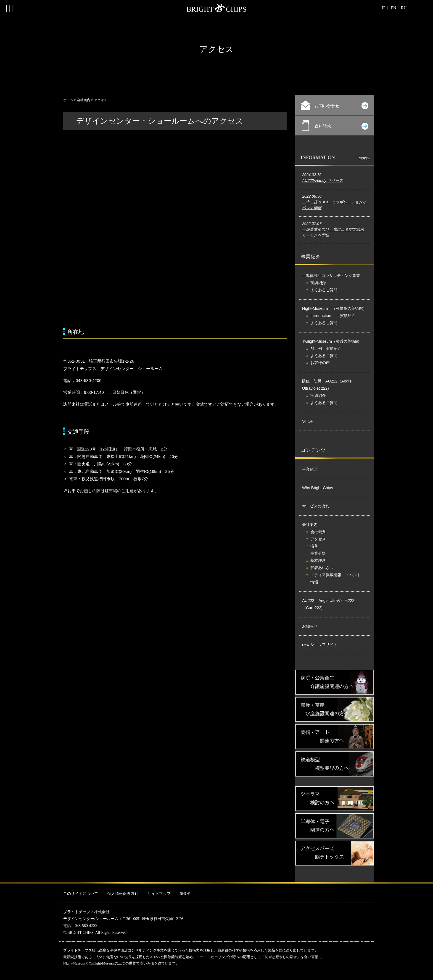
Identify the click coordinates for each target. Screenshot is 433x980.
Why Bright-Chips (318, 488)
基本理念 (318, 560)
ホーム (68, 100)
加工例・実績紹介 (326, 348)
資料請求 (335, 126)
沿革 (314, 546)
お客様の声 (320, 363)
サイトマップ (159, 894)
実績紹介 (318, 283)
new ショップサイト (320, 644)
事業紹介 (310, 469)
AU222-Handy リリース (323, 180)
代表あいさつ (322, 568)
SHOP (308, 421)
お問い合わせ (335, 105)
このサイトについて (81, 894)
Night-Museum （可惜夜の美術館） (334, 308)
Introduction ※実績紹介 (333, 316)
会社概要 (318, 532)
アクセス (318, 539)
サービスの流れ (316, 506)
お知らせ (310, 626)
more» (364, 158)
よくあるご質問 (324, 290)
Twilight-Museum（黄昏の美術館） (332, 341)
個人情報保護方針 (123, 894)
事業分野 (318, 553)
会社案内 (84, 100)
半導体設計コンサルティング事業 (331, 276)
